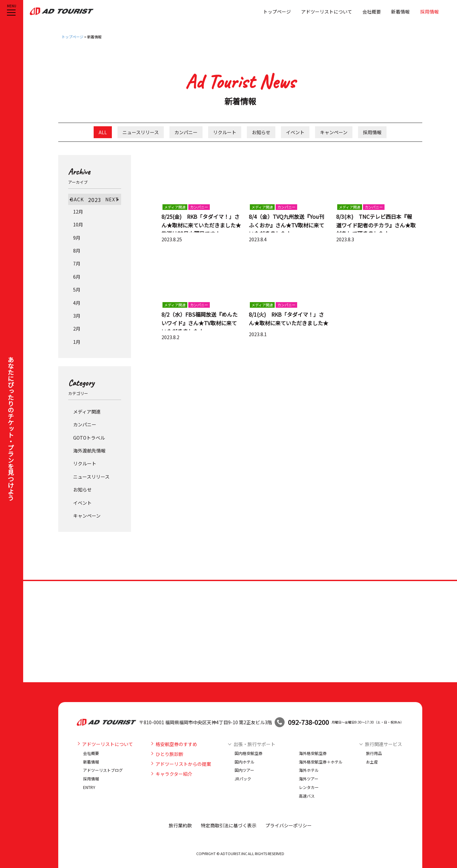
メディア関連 (87, 412)
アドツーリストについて (327, 11)
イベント (295, 132)
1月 (77, 342)
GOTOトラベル (89, 438)
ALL (103, 132)
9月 (77, 238)
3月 (77, 316)
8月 (77, 251)
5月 (77, 290)
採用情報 (430, 11)
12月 (78, 212)
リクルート (225, 132)
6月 (77, 277)
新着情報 (400, 11)
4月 (77, 303)
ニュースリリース (141, 132)
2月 (77, 329)
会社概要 (372, 11)
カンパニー (186, 132)
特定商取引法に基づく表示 (229, 825)
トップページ (277, 11)
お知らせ (261, 132)
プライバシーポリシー (289, 825)
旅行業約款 (180, 825)
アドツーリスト (62, 11)
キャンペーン (334, 132)
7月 (77, 263)
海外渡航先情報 (89, 451)
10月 (78, 224)
